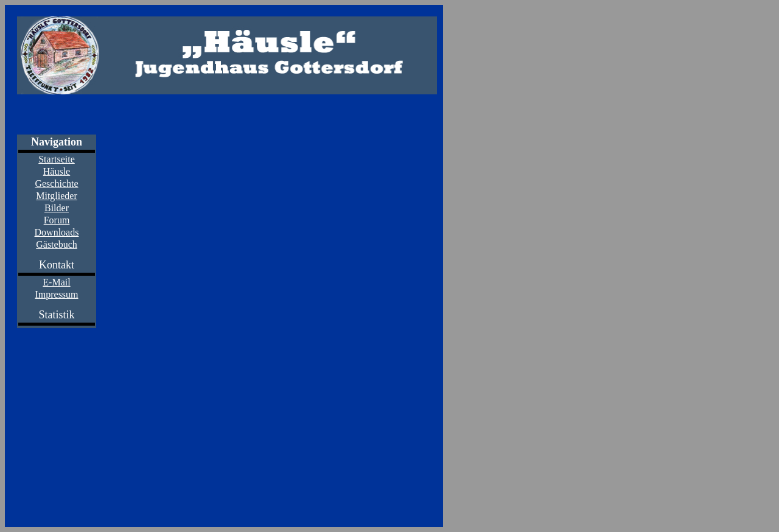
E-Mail (56, 282)
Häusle (57, 171)
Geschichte (56, 184)
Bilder (57, 208)
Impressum (56, 294)
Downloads (57, 232)
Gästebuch (57, 244)
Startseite (57, 159)
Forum (57, 220)
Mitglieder (57, 196)
